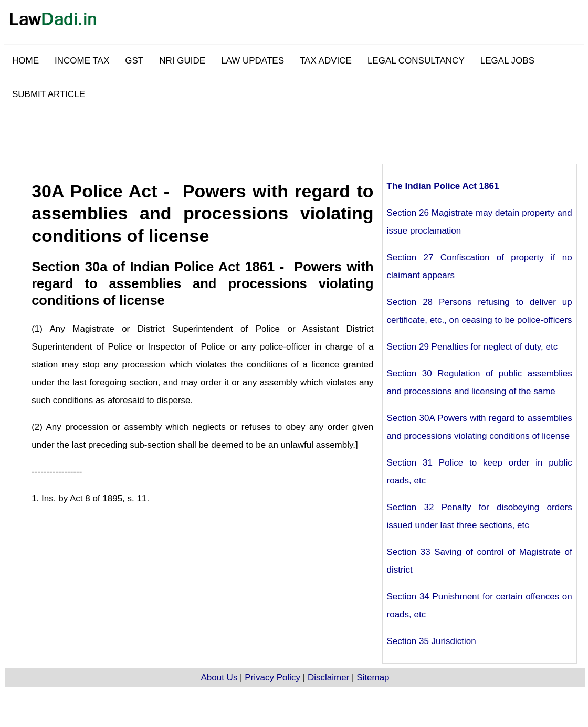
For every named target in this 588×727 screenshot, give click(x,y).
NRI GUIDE (182, 61)
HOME (25, 61)
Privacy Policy (272, 677)
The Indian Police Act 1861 (443, 186)
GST (134, 61)
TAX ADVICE (326, 61)
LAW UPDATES (253, 61)
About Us (219, 677)
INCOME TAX (82, 61)
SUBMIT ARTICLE (49, 94)
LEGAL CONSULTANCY (416, 61)
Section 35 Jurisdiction (432, 641)
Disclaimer (328, 677)
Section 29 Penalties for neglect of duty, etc (472, 347)
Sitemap (373, 677)
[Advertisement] (320, 136)
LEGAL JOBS (507, 61)
